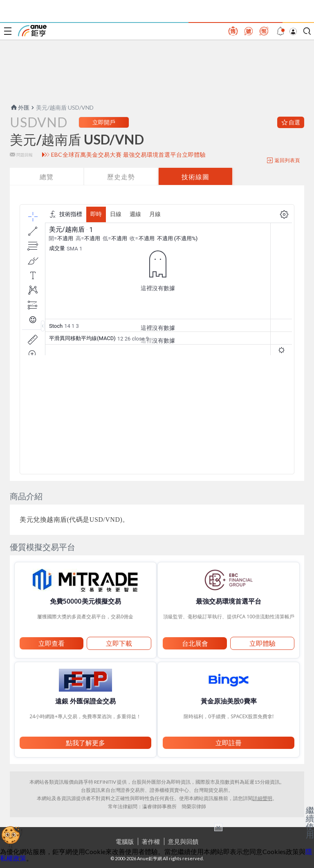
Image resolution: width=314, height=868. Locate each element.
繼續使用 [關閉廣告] (310, 822)
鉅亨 (32, 31)
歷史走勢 (121, 177)
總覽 (47, 177)
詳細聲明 (262, 798)
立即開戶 (104, 122)
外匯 (20, 107)
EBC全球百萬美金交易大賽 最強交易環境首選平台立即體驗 (129, 155)
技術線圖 (195, 177)
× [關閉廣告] (218, 827)
